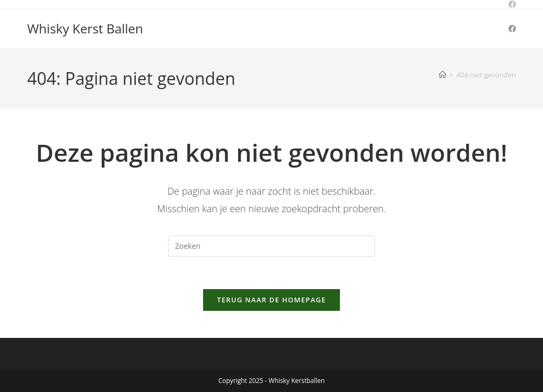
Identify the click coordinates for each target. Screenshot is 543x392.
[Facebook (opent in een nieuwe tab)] (512, 29)
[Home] (443, 75)
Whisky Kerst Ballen (85, 28)
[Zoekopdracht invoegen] (271, 246)
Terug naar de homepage (271, 300)
